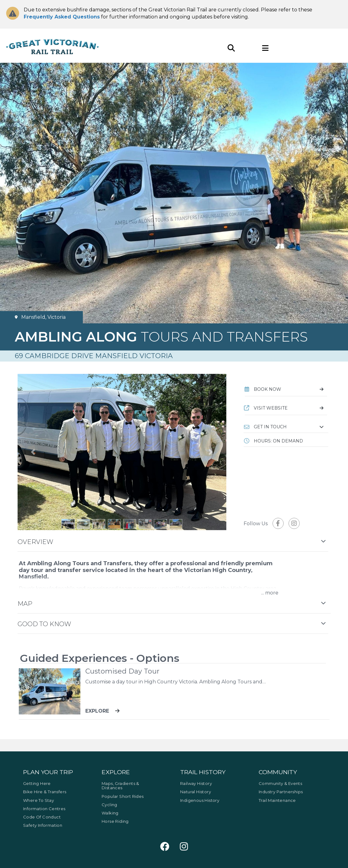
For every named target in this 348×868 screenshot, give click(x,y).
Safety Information (43, 825)
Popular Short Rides (123, 796)
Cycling (109, 805)
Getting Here (37, 783)
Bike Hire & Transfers (45, 792)
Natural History (196, 792)
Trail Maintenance (277, 800)
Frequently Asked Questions (62, 17)
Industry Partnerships (281, 792)
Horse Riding (115, 821)
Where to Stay (38, 800)
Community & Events (280, 783)
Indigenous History (200, 800)
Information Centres (44, 809)
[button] (286, 427)
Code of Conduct (42, 817)
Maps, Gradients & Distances (120, 786)
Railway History (196, 783)
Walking (110, 813)
